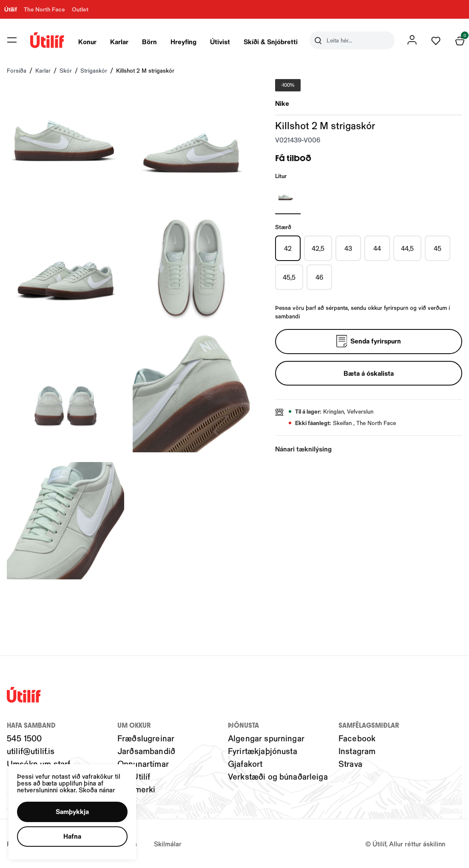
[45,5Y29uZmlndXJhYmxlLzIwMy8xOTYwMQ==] (289, 277)
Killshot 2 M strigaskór (145, 70)
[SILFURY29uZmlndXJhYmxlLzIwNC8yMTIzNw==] (288, 197)
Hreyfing (184, 41)
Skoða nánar (97, 790)
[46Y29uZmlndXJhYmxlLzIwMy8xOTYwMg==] (319, 277)
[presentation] (88, 40)
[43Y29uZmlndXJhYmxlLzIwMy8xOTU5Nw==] (348, 248)
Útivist (220, 41)
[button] (72, 812)
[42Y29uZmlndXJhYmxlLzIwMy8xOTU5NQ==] (288, 248)
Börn (150, 41)
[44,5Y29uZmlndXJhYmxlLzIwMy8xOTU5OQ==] (407, 248)
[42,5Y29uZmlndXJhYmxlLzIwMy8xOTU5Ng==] (318, 248)
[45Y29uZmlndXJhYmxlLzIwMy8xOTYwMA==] (438, 248)
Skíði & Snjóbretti (271, 41)
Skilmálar (168, 844)
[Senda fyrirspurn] (369, 342)
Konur (88, 41)
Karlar (120, 41)
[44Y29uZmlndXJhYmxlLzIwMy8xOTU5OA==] (377, 248)
